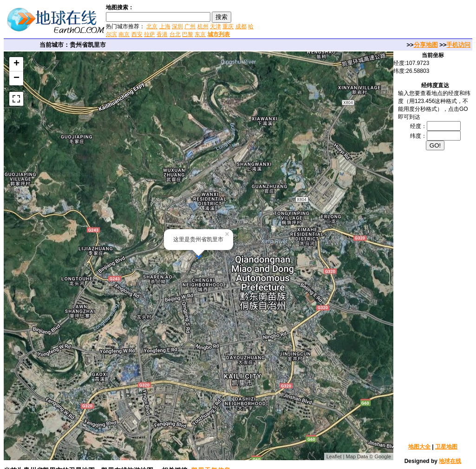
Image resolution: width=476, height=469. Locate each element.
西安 (137, 34)
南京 (124, 34)
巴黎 (188, 34)
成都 (241, 26)
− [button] (16, 78)
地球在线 (450, 461)
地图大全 (419, 447)
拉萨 (150, 34)
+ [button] (16, 64)
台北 (175, 34)
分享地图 (426, 45)
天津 (215, 26)
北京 (152, 26)
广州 (190, 26)
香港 (162, 34)
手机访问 (458, 45)
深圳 (177, 26)
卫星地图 (446, 447)
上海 (165, 26)
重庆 (228, 26)
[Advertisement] (366, 20)
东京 (200, 34)
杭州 (203, 26)
